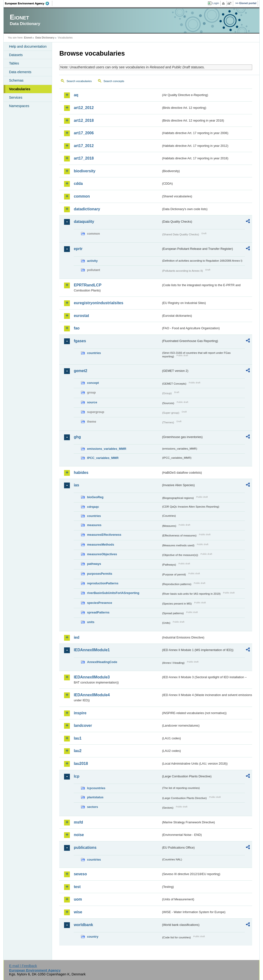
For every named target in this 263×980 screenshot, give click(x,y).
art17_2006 (84, 133)
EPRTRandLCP (88, 285)
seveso (80, 874)
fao (77, 328)
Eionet (28, 38)
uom (78, 899)
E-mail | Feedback (23, 966)
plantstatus (95, 797)
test (77, 887)
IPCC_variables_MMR (103, 458)
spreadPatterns (98, 612)
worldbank (83, 925)
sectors (92, 807)
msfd (78, 822)
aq (76, 95)
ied (76, 637)
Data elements (20, 72)
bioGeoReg (95, 497)
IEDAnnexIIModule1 (92, 650)
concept (93, 383)
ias (76, 485)
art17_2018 (84, 158)
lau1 (78, 738)
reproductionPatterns (103, 583)
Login (216, 3)
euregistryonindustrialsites (98, 303)
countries (94, 353)
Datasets (16, 55)
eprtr (78, 249)
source (92, 402)
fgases (80, 341)
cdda (78, 184)
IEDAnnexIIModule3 (92, 677)
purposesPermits (100, 574)
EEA (29, 3)
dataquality (84, 222)
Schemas (16, 80)
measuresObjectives (102, 554)
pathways (94, 564)
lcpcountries (96, 788)
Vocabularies (20, 89)
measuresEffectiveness (104, 535)
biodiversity (85, 171)
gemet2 (80, 371)
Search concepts (114, 81)
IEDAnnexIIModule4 (92, 695)
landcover (83, 725)
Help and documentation (28, 46)
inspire (80, 713)
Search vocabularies (79, 81)
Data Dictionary (45, 38)
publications (85, 848)
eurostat (81, 316)
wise (78, 912)
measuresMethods (100, 545)
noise (79, 835)
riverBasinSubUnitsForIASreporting (113, 593)
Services (16, 97)
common (82, 196)
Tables (14, 63)
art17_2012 (84, 146)
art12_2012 (84, 108)
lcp (76, 776)
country (93, 937)
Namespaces (19, 106)
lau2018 (81, 764)
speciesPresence (99, 603)
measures (94, 525)
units (91, 622)
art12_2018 (84, 120)
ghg (77, 437)
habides (81, 473)
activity (92, 261)
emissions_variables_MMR (107, 449)
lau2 (78, 751)
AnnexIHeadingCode (102, 662)
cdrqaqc (93, 507)
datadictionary (87, 209)
